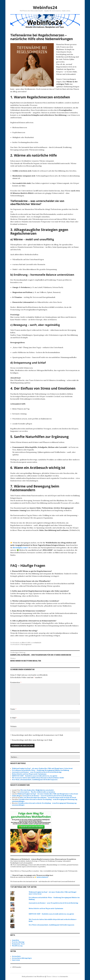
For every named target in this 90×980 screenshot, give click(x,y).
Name (13, 709)
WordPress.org (17, 946)
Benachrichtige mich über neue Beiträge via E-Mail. (32, 740)
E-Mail (14, 718)
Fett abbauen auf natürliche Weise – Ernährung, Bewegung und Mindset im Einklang (40, 770)
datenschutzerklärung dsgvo (22, 958)
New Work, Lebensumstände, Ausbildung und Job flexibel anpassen (35, 780)
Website (13, 726)
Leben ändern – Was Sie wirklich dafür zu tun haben (37, 792)
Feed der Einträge (18, 942)
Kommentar (16, 682)
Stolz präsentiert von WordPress (33, 977)
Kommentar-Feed (18, 944)
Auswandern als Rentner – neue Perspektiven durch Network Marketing (37, 772)
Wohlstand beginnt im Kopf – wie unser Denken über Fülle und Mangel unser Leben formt (42, 768)
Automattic (64, 977)
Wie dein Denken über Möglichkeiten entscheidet (37, 790)
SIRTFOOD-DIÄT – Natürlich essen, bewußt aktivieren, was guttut (35, 776)
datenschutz (16, 956)
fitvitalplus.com (19, 548)
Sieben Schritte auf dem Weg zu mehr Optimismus (29, 774)
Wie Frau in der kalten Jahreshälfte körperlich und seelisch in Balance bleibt (38, 778)
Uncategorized (26, 645)
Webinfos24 (45, 7)
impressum (16, 960)
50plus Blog (16, 796)
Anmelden (15, 940)
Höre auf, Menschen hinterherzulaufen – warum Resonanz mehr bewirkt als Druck (48, 798)
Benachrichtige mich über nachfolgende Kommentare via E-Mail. (38, 735)
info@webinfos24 (42, 877)
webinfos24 (37, 643)
